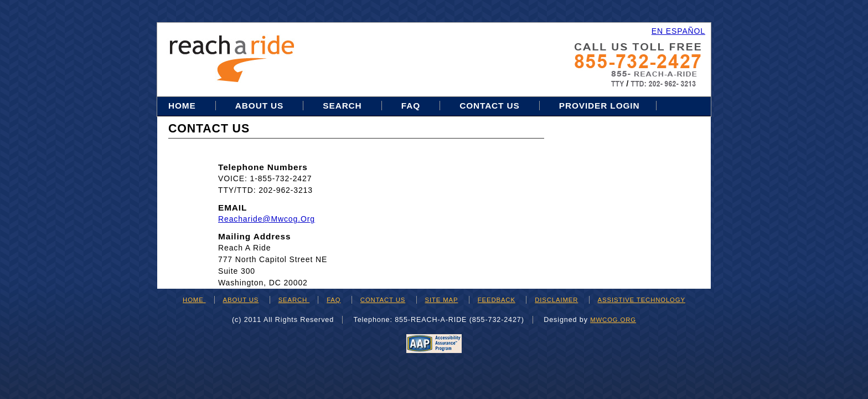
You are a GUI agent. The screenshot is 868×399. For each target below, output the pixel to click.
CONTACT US (383, 300)
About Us (259, 106)
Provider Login (600, 106)
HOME (194, 300)
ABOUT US (241, 300)
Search (343, 106)
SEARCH (294, 300)
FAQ (411, 106)
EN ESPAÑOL (678, 31)
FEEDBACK (497, 300)
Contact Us (490, 106)
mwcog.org (613, 320)
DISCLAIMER (556, 300)
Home (184, 106)
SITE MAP (442, 300)
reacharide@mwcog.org (267, 219)
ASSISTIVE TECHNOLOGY (642, 300)
